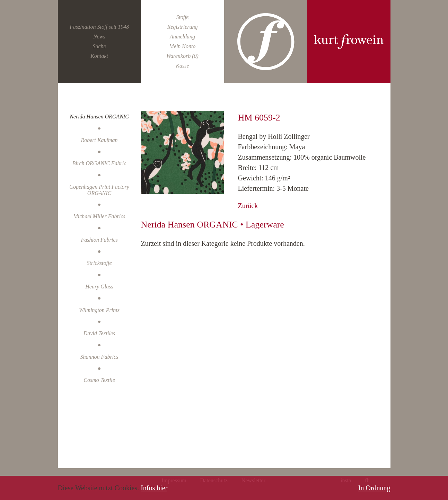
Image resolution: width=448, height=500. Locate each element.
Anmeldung (182, 37)
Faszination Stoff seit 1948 (99, 27)
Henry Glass (99, 287)
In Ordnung (374, 488)
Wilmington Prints (99, 310)
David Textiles (99, 333)
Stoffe (182, 17)
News (99, 37)
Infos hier (154, 488)
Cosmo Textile (99, 380)
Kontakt (99, 56)
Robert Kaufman (99, 140)
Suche (99, 46)
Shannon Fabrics (99, 357)
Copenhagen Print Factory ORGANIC (99, 190)
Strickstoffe (99, 263)
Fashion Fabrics (99, 240)
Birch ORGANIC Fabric (99, 163)
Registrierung (182, 27)
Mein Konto (182, 46)
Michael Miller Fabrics (99, 216)
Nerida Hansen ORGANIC (99, 117)
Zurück (248, 206)
